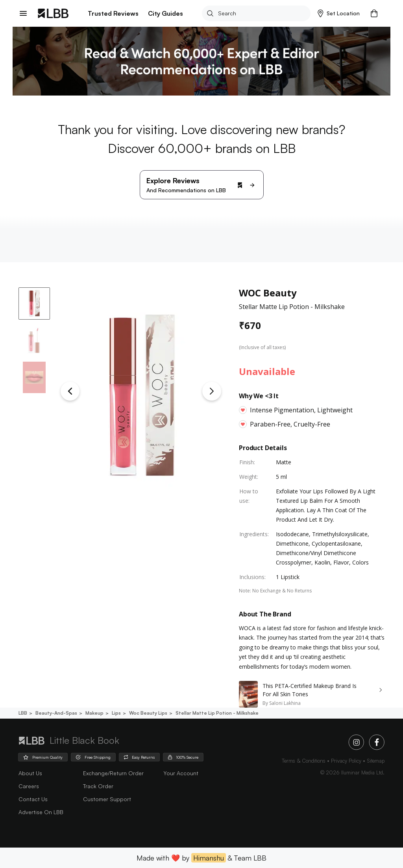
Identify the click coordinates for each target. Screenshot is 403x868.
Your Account (181, 773)
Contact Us (33, 799)
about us (30, 773)
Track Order (98, 786)
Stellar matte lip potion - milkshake (216, 713)
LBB (23, 713)
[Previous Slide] (70, 391)
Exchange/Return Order (113, 773)
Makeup (94, 713)
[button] (339, 13)
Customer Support (107, 799)
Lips (116, 713)
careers (29, 786)
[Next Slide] (212, 391)
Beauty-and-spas (56, 713)
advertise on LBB (41, 812)
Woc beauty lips (148, 713)
